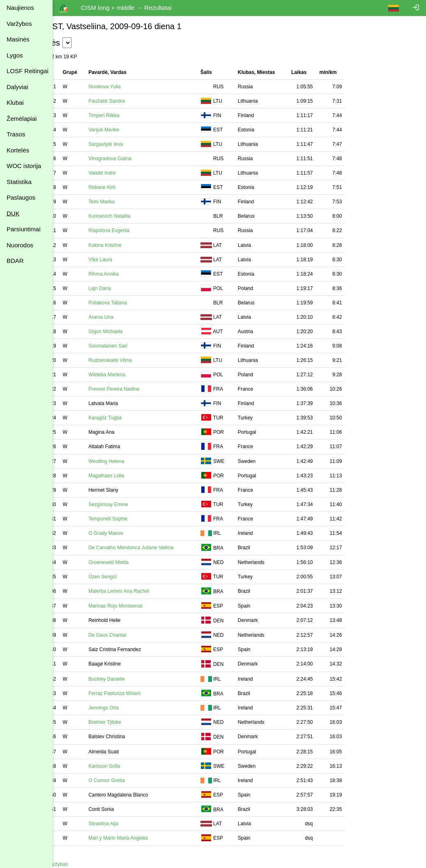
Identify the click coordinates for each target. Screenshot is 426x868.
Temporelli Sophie (134, 519)
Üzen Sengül (129, 577)
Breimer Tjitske (131, 722)
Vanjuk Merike (130, 130)
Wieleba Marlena (133, 375)
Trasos (16, 134)
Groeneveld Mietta (135, 562)
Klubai (15, 102)
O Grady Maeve (132, 533)
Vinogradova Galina (136, 159)
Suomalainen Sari (134, 346)
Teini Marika (128, 202)
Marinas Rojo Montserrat (142, 606)
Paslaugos (21, 197)
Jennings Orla (130, 708)
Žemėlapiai (22, 119)
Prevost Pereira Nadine (140, 389)
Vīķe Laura (127, 260)
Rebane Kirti (128, 187)
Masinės (18, 39)
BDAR (15, 261)
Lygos (15, 55)
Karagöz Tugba (131, 418)
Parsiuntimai (24, 229)
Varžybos (19, 24)
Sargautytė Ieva (132, 144)
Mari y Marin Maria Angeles (144, 838)
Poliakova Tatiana (134, 303)
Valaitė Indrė (128, 173)
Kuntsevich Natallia (136, 216)
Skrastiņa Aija (130, 824)
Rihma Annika (130, 274)
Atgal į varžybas (77, 864)
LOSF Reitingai (28, 71)
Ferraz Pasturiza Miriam (141, 693)
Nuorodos (20, 245)
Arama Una (127, 317)
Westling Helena (132, 461)
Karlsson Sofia (130, 766)
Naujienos (20, 8)
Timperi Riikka (130, 115)
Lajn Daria (126, 288)
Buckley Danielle (133, 679)
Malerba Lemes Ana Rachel (145, 591)
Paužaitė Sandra (133, 101)
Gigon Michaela (132, 332)
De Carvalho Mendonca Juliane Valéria (157, 548)
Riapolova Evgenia (135, 230)
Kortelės (18, 150)
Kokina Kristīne (131, 245)
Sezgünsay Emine (135, 504)
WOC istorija (24, 166)
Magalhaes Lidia (132, 476)
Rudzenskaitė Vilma (136, 360)
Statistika (19, 182)
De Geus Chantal (134, 635)
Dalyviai (17, 87)
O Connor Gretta (133, 781)
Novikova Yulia (131, 87)
